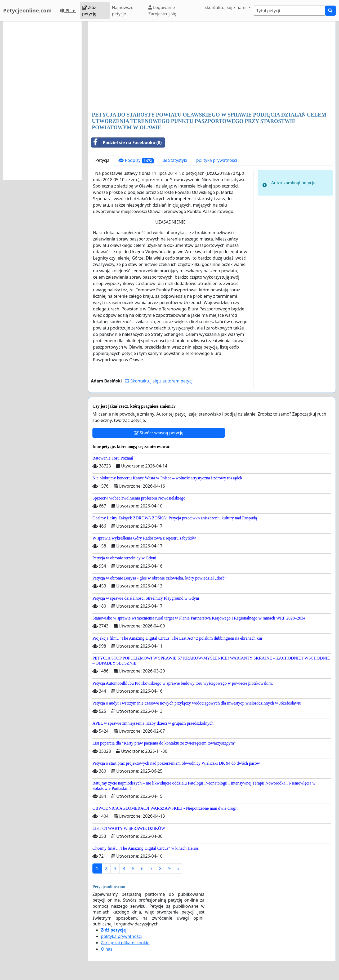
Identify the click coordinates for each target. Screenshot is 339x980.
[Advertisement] (212, 67)
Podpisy (136, 160)
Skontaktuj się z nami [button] (226, 7)
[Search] (289, 11)
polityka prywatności (217, 160)
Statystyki (175, 160)
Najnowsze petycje (122, 11)
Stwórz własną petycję (159, 433)
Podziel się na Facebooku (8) (126, 142)
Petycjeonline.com (27, 10)
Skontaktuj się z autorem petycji (159, 381)
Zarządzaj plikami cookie (125, 943)
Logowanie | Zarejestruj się (163, 11)
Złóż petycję (89, 11)
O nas (107, 949)
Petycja (102, 160)
